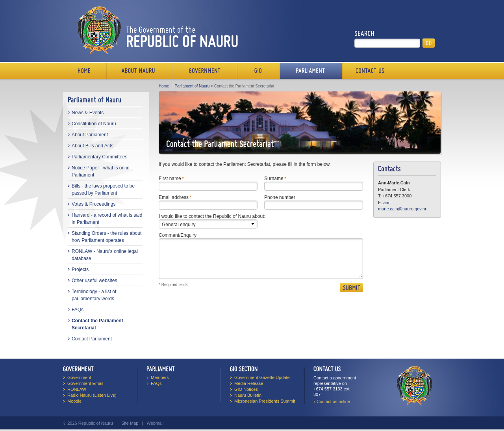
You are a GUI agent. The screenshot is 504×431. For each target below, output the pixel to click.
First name (170, 178)
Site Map (130, 423)
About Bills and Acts (93, 146)
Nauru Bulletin (248, 395)
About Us (139, 71)
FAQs (78, 310)
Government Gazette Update (262, 377)
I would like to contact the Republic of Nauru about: (212, 216)
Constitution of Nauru (94, 124)
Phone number (280, 197)
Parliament (311, 71)
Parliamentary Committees (99, 157)
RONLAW (77, 389)
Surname (274, 178)
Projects (80, 269)
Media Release (249, 383)
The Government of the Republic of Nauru (156, 30)
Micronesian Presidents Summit (265, 401)
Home (85, 71)
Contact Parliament (92, 339)
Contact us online (333, 401)
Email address (174, 197)
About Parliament (90, 135)
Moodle (74, 401)
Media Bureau (258, 71)
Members (160, 377)
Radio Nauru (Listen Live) (92, 395)
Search (364, 33)
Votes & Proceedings (94, 204)
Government (205, 71)
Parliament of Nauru (192, 86)
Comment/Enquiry (178, 235)
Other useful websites (94, 281)
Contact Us (368, 71)
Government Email (85, 383)
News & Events (88, 113)
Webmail (155, 423)
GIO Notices (246, 389)
